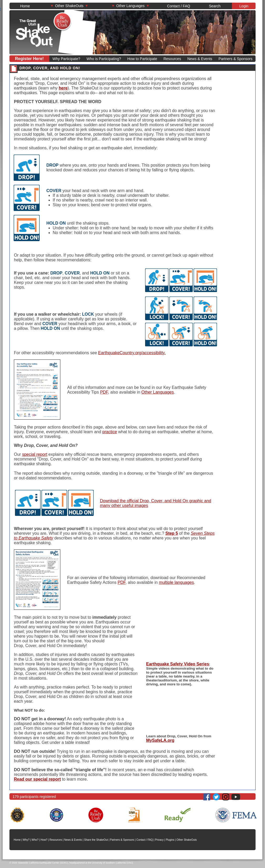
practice (110, 432)
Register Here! (29, 59)
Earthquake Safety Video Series (178, 664)
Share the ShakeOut (96, 840)
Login (244, 6)
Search (215, 6)
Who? (35, 840)
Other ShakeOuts (69, 6)
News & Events (200, 59)
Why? (26, 840)
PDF (104, 392)
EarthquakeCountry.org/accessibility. (132, 353)
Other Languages (130, 6)
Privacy (159, 840)
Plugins (170, 840)
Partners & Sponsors (235, 59)
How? (44, 840)
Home (25, 6)
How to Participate (142, 59)
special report (35, 454)
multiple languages (176, 582)
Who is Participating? (104, 59)
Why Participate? (66, 59)
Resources (172, 59)
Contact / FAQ (179, 6)
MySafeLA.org (160, 740)
